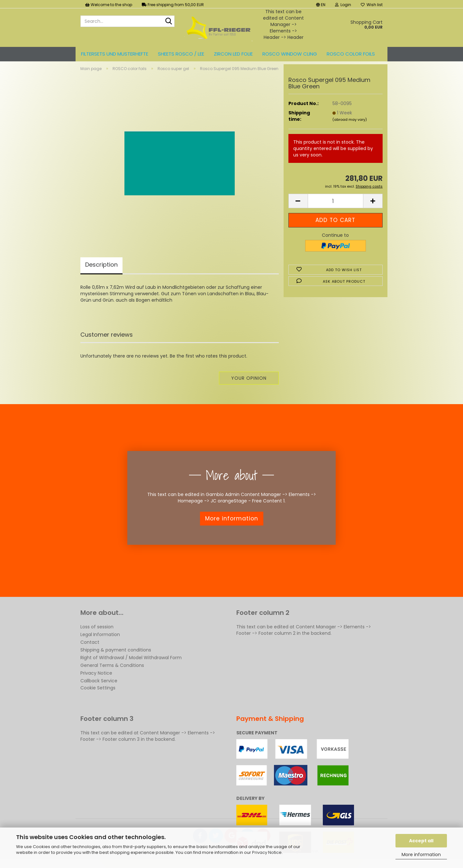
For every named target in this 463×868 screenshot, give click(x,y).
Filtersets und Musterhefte (115, 54)
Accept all (421, 841)
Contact (90, 648)
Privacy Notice (267, 852)
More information (421, 855)
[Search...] (168, 22)
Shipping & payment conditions (116, 655)
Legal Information (100, 640)
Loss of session (97, 632)
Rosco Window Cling (290, 54)
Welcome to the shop (109, 5)
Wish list (372, 5)
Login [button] (343, 5)
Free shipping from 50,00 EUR (173, 5)
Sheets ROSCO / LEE (181, 54)
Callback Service (99, 686)
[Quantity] (336, 206)
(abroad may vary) (350, 125)
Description (101, 270)
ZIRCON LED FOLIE (233, 54)
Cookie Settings (98, 693)
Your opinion (249, 384)
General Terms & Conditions (112, 671)
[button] (321, 4)
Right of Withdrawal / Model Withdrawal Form (131, 663)
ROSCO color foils (351, 54)
